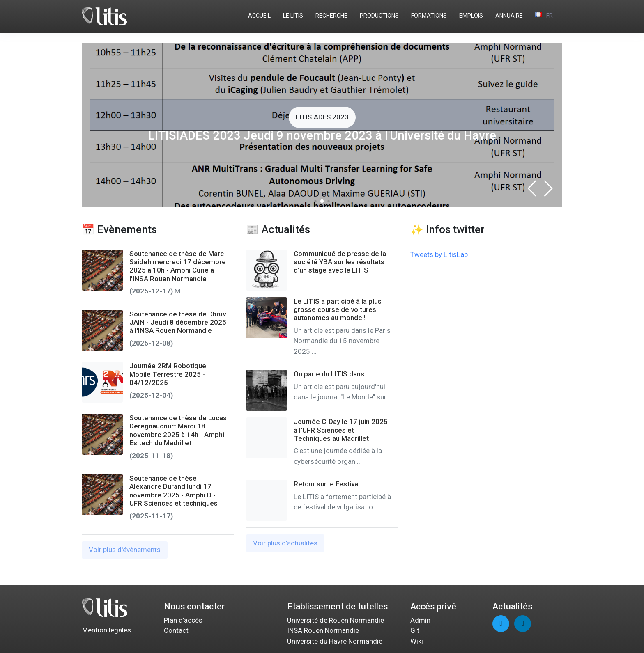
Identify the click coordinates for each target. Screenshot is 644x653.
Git (415, 630)
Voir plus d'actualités (285, 543)
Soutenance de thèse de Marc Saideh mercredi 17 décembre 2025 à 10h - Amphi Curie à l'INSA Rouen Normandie (178, 266)
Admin (420, 620)
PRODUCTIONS (379, 16)
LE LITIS (293, 16)
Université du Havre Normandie (335, 641)
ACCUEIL (259, 16)
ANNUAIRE (509, 16)
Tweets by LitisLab (439, 254)
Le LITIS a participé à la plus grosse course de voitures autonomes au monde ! (338, 310)
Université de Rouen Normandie (336, 620)
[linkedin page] (523, 624)
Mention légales (107, 630)
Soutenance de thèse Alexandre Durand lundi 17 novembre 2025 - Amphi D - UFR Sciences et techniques (174, 491)
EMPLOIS (471, 16)
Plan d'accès (183, 620)
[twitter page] (501, 624)
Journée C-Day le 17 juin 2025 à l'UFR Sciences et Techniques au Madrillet (341, 430)
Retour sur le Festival (327, 484)
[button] (549, 188)
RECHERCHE (331, 16)
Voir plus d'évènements (125, 550)
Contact (176, 630)
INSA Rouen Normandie (323, 630)
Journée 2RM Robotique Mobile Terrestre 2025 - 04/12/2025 (168, 374)
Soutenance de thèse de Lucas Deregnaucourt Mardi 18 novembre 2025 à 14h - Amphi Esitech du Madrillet (178, 430)
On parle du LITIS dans (329, 374)
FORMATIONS (429, 16)
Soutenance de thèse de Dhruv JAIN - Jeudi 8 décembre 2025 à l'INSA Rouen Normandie (178, 322)
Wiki (417, 641)
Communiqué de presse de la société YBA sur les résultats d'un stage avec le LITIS (340, 262)
